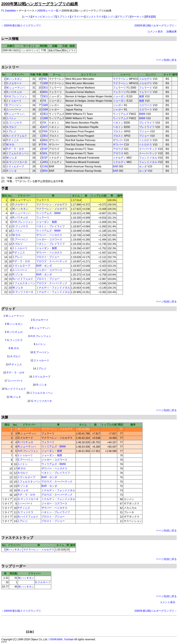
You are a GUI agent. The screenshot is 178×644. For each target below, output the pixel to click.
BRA (45, 92)
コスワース (145, 105)
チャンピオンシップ (44, 17)
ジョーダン (119, 96)
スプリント (63, 17)
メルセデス (145, 79)
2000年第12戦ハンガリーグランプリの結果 (40, 4)
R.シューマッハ (15, 114)
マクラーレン (121, 79)
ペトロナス (145, 140)
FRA (45, 131)
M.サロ (10, 145)
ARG (45, 162)
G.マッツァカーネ (17, 162)
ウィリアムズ (121, 114)
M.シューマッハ (16, 88)
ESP (45, 149)
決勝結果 (172, 32)
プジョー (144, 131)
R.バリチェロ (14, 92)
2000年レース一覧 (48, 11)
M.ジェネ (12, 158)
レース (27, 17)
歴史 (148, 17)
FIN (44, 79)
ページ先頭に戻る (166, 60)
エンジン (110, 17)
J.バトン (11, 118)
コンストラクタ (95, 17)
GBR (45, 83)
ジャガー (118, 105)
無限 (142, 96)
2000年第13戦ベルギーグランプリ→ (156, 26)
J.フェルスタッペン (18, 153)
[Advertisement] (95, 626)
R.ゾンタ (11, 171)
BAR (116, 166)
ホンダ (143, 166)
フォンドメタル (148, 158)
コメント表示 (155, 32)
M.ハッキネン (14, 79)
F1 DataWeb (9, 11)
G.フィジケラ (14, 123)
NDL (45, 153)
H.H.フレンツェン (17, 96)
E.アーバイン (14, 105)
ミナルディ (119, 158)
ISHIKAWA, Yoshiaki (62, 639)
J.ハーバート (14, 110)
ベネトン (118, 123)
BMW (142, 114)
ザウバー (118, 140)
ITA (44, 101)
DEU (45, 88)
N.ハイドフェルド (17, 136)
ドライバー (78, 17)
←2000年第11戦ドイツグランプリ (21, 26)
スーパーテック (148, 149)
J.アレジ (11, 131)
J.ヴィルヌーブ (15, 166)
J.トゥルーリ (14, 101)
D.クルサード (14, 83)
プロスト (118, 131)
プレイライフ (147, 123)
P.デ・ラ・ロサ (15, 149)
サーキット (138, 17)
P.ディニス (13, 140)
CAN (45, 166)
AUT (45, 127)
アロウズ (118, 149)
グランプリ (123, 17)
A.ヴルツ (11, 127)
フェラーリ (119, 88)
